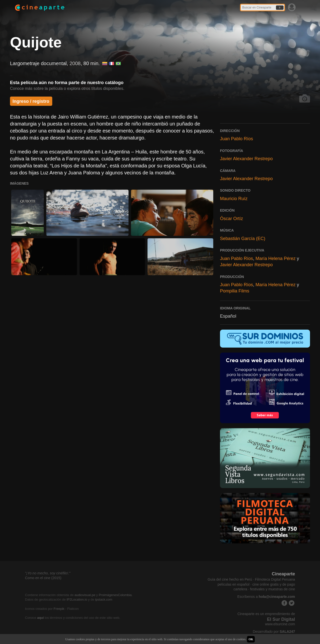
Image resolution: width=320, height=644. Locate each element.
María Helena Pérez (275, 258)
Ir (280, 8)
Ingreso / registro (31, 101)
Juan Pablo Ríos (236, 139)
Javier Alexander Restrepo (246, 159)
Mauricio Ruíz (234, 199)
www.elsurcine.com (280, 624)
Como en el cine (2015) (43, 578)
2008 (75, 63)
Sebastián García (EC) (243, 239)
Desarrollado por (274, 632)
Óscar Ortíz (231, 219)
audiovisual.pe (85, 595)
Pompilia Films (235, 291)
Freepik (59, 609)
